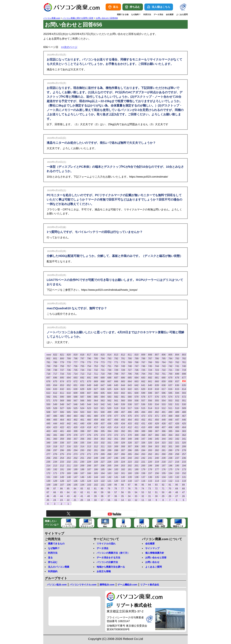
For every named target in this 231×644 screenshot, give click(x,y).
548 (62, 404)
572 (184, 397)
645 (116, 385)
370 (130, 435)
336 (76, 443)
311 (103, 446)
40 (89, 496)
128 (62, 481)
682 (150, 378)
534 (157, 404)
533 (164, 404)
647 (103, 385)
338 (62, 443)
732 (96, 370)
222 (136, 462)
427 (170, 423)
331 (109, 443)
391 (130, 431)
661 (150, 381)
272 (82, 454)
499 (109, 412)
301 (170, 446)
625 (109, 389)
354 (96, 439)
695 (62, 378)
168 (76, 473)
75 (136, 488)
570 (55, 400)
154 (170, 473)
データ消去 (158, 14)
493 (150, 412)
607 (89, 393)
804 (177, 355)
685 (130, 378)
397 (89, 431)
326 (143, 443)
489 (177, 412)
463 (69, 420)
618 (157, 389)
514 (150, 408)
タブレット (142, 523)
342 (177, 439)
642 (136, 385)
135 (157, 477)
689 (103, 378)
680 (164, 378)
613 (48, 393)
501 (96, 412)
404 (184, 427)
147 (76, 477)
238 (170, 458)
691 (89, 378)
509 (184, 408)
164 (103, 473)
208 (89, 466)
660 (157, 381)
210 (76, 466)
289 (109, 450)
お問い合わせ (152, 562)
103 (89, 485)
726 (136, 370)
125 (82, 481)
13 (129, 500)
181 (130, 469)
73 (150, 488)
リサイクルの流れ (106, 544)
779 (62, 362)
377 (82, 435)
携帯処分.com (107, 585)
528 (55, 408)
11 (143, 500)
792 (116, 358)
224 (123, 462)
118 (130, 481)
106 (69, 485)
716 (62, 374)
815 (103, 355)
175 (170, 469)
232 (69, 462)
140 (123, 477)
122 (103, 481)
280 (170, 450)
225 (116, 462)
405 (177, 427)
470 (164, 416)
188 (82, 469)
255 (55, 458)
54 (136, 492)
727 (130, 370)
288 (116, 450)
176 (164, 469)
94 (150, 485)
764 (164, 362)
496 (130, 412)
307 (130, 446)
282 (157, 450)
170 (62, 473)
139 (130, 477)
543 (96, 404)
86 (61, 488)
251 (82, 458)
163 (109, 473)
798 (76, 358)
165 (96, 473)
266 (123, 454)
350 (123, 439)
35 (122, 496)
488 (184, 412)
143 (103, 477)
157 (150, 473)
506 (62, 412)
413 (123, 427)
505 (69, 412)
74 (143, 488)
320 (184, 443)
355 (89, 439)
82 (89, 488)
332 (103, 443)
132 (177, 477)
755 (82, 366)
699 (177, 374)
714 (76, 374)
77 (122, 488)
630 (76, 389)
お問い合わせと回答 (156, 558)
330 (116, 443)
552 (177, 400)
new (49, 355)
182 (123, 469)
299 (184, 446)
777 (76, 362)
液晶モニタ (178, 523)
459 (96, 420)
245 (123, 458)
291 (96, 450)
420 (76, 427)
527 (62, 408)
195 (177, 466)
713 (82, 374)
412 (130, 427)
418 (89, 427)
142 (109, 477)
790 (130, 358)
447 (177, 420)
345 (157, 439)
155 (164, 473)
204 (116, 466)
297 (55, 450)
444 (55, 423)
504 (76, 412)
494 (143, 412)
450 (157, 420)
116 (143, 481)
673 (69, 381)
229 (89, 462)
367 (150, 435)
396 (96, 431)
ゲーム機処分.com (127, 585)
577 (150, 397)
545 (82, 404)
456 (116, 420)
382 (48, 435)
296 (62, 450)
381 (55, 435)
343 (170, 439)
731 (103, 370)
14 (122, 500)
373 (109, 435)
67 (48, 492)
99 (116, 485)
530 (184, 404)
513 (157, 408)
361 (48, 439)
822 (55, 355)
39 (95, 496)
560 (123, 400)
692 (82, 378)
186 (96, 469)
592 (48, 397)
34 (129, 496)
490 (170, 412)
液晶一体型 (160, 523)
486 (55, 416)
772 (109, 362)
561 (116, 400)
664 (130, 381)
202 (130, 466)
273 (76, 454)
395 (103, 431)
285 (136, 450)
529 (48, 408)
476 (123, 416)
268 (109, 454)
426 (177, 423)
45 (55, 496)
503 (82, 412)
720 (177, 370)
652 (69, 385)
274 (69, 454)
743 (164, 366)
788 (143, 358)
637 (170, 385)
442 (69, 423)
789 (136, 358)
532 (170, 404)
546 (76, 404)
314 (82, 446)
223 (130, 462)
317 (62, 446)
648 (96, 385)
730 (109, 370)
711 (96, 374)
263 (143, 454)
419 (82, 427)
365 (164, 435)
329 (123, 443)
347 (143, 439)
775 (89, 362)
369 (136, 435)
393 (116, 431)
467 (184, 416)
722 (164, 370)
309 (116, 446)
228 (96, 462)
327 (136, 443)
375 (96, 435)
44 (61, 496)
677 (184, 378)
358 (69, 439)
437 (103, 423)
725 (143, 370)
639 (157, 385)
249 (96, 458)
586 (89, 397)
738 (55, 370)
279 (177, 450)
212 (62, 466)
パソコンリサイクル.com (83, 585)
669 (96, 381)
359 (62, 439)
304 (150, 446)
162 (116, 473)
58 (109, 492)
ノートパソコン (69, 523)
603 (116, 393)
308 (123, 446)
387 (157, 431)
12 (136, 500)
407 (164, 427)
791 (123, 358)
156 (157, 473)
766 (150, 362)
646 (109, 385)
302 (164, 446)
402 (55, 431)
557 (143, 400)
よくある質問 (182, 14)
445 (48, 423)
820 (69, 355)
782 (184, 358)
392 (123, 431)
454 (130, 420)
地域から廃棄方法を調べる (111, 567)
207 (96, 466)
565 (89, 400)
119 (123, 481)
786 (157, 358)
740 (184, 366)
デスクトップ (87, 523)
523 (89, 408)
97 (129, 485)
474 (136, 416)
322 (170, 443)
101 (103, 485)
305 (143, 446)
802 (48, 358)
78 (116, 488)
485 (62, 416)
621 (136, 389)
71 (163, 488)
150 (55, 477)
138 (136, 477)
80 (102, 488)
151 (48, 477)
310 (109, 446)
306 (136, 446)
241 (150, 458)
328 (130, 443)
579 (136, 397)
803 (184, 355)
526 (69, 408)
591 (55, 397)
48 (177, 492)
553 (170, 400)
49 (170, 492)
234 (55, 462)
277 (48, 454)
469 (170, 416)
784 (170, 358)
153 (177, 473)
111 (177, 481)
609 (76, 393)
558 (136, 400)
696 (55, 378)
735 (76, 370)
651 (76, 385)
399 (76, 431)
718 (48, 374)
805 (170, 355)
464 (62, 420)
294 (76, 450)
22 (68, 500)
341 (184, 439)
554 (164, 400)
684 (136, 378)
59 (102, 492)
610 (69, 393)
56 (122, 492)
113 (164, 481)
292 (89, 450)
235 (48, 462)
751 (109, 366)
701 (164, 374)
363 (177, 435)
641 (143, 385)
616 (170, 389)
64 (68, 492)
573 (177, 397)
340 (48, 443)
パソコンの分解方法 (107, 562)
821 (62, 355)
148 (69, 477)
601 (130, 393)
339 (55, 443)
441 (76, 423)
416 (103, 427)
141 (116, 477)
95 (143, 485)
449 (164, 420)
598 (150, 393)
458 (103, 420)
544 (89, 404)
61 (89, 492)
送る (50, 558)
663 (136, 381)
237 (177, 458)
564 (96, 400)
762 (177, 362)
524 (82, 408)
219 (157, 462)
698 (184, 374)
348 (136, 439)
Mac (105, 523)
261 (157, 454)
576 (157, 397)
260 (164, 454)
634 (48, 389)
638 (164, 385)
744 (157, 366)
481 (89, 416)
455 (123, 420)
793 (109, 358)
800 (62, 358)
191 (62, 469)
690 (96, 378)
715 (69, 374)
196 (170, 466)
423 (55, 427)
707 (123, 374)
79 (109, 488)
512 (164, 408)
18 (95, 500)
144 (96, 477)
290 (103, 450)
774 (96, 362)
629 (82, 389)
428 (164, 423)
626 (103, 389)
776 (82, 362)
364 (170, 435)
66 (55, 492)
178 (150, 469)
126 (76, 481)
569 (62, 400)
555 (157, 400)
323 (164, 443)
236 (184, 458)
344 (164, 439)
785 (164, 358)
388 (150, 431)
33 (136, 496)
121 (109, 481)
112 (170, 481)
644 (123, 385)
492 (157, 412)
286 (130, 450)
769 (130, 362)
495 (136, 412)
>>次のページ (69, 47)
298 (48, 450)
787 (150, 358)
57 (116, 492)
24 (55, 500)
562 (109, 400)
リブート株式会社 (150, 585)
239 (164, 458)
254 (62, 458)
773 (103, 362)
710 (103, 374)
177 (157, 469)
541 (109, 404)
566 (82, 400)
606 (96, 393)
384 (177, 431)
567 (76, 400)
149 (62, 477)
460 (89, 420)
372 (116, 435)
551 (184, 400)
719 (184, 370)
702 (157, 374)
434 (123, 423)
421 (69, 427)
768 (136, 362)
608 (82, 393)
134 (164, 477)
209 (82, 466)
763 (170, 362)
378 (76, 435)
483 (76, 416)
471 (157, 416)
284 (143, 450)
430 (150, 423)
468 (177, 416)
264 (136, 454)
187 (89, 469)
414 (116, 427)
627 (96, 389)
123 (96, 481)
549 (55, 404)
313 (89, 446)
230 (82, 462)
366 (157, 435)
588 (76, 397)
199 (150, 466)
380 (62, 435)
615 (177, 389)
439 (89, 423)
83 (82, 488)
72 (156, 488)
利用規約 (53, 571)
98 (122, 485)
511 (170, 408)
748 (130, 366)
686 (123, 378)
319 (48, 446)
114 (157, 481)
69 (177, 488)
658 (170, 381)
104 (82, 485)
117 (136, 481)
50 (163, 492)
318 (55, 446)
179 (143, 469)
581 (123, 397)
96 (136, 485)
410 (143, 427)
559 (130, 400)
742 (170, 366)
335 (82, 443)
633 (55, 389)
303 (157, 446)
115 (150, 481)
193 (48, 469)
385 (170, 431)
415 (109, 427)
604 (109, 393)
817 (89, 355)
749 (123, 366)
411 (136, 427)
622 (130, 389)
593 (184, 393)
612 (55, 393)
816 (96, 355)
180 (136, 469)
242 (143, 458)
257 (184, 454)
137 (143, 477)
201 (136, 466)
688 (109, 378)
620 (143, 389)
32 (143, 496)
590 (62, 397)
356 (82, 439)
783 (177, 358)
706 (130, 374)
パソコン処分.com (57, 585)
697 (48, 378)
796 (89, 358)
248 (103, 458)
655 (48, 385)
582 (116, 397)
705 (136, 374)
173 (184, 469)
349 (130, 439)
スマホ (123, 523)
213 (55, 466)
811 (130, 355)
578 (143, 397)
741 (177, 366)
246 (116, 458)
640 (150, 385)
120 (116, 481)
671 (82, 381)
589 (69, 397)
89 (183, 485)
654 (55, 385)
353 (103, 439)
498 (116, 412)
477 (116, 416)
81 (95, 488)
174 (177, 469)
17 (102, 500)
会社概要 (170, 14)
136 (150, 477)
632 (62, 389)
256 (48, 458)
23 (61, 500)
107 (62, 485)
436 (109, 423)
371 (123, 435)
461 (82, 420)
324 (157, 443)
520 (109, 408)
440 (82, 423)
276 (55, 454)
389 (143, 431)
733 (89, 370)
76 (129, 488)
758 (62, 366)
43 (68, 496)
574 (170, 397)
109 (48, 485)
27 (177, 496)
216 (177, 462)
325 (150, 443)
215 (184, 462)
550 (48, 404)
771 (116, 362)
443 (62, 423)
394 (109, 431)
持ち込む (53, 562)
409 (150, 427)
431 (143, 423)
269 (103, 454)
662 (143, 381)
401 (62, 431)
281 (164, 450)
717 (55, 374)
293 (82, 450)
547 (69, 404)
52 (150, 492)
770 (123, 362)
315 (76, 446)
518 (123, 408)
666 (116, 381)
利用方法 (147, 14)
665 (123, 381)
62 (82, 492)
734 (82, 370)
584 (103, 397)
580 (130, 397)
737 (62, 370)
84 (75, 488)
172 (48, 473)
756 (76, 366)
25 (48, 500)
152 (184, 473)
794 (103, 358)
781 (48, 362)
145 (89, 477)
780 (55, 362)
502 (89, 412)
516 (136, 408)
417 (96, 427)
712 (89, 374)
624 (116, 389)
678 (177, 378)
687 (116, 378)
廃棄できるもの (56, 544)
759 (55, 366)
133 (170, 477)
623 (123, 389)
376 (89, 435)
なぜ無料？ (136, 14)
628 (89, 389)
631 (69, 389)
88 (48, 488)
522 (96, 408)
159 (136, 473)
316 (69, 446)
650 (82, 385)
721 (170, 370)
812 (123, 355)
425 (184, 423)
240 (157, 458)
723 (157, 370)
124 (89, 481)
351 (116, 439)
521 (103, 408)
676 (48, 381)
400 (69, 431)
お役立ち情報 (104, 571)
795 (96, 358)
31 (150, 496)
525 (76, 408)
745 (150, 366)
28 (170, 496)
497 (123, 412)
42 (75, 496)
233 (62, 462)
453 (136, 420)
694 (69, 378)
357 (76, 439)
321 (177, 443)
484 (69, 416)
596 (164, 393)
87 (55, 488)
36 (116, 496)
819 (76, 355)
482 (82, 416)
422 (62, 427)
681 (157, 378)
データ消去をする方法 (108, 558)
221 (143, 462)
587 (82, 397)
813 (116, 355)
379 (69, 435)
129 (55, 481)
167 (82, 473)
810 (136, 355)
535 (150, 404)
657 (177, 381)
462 (76, 420)
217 (170, 462)
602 (123, 393)
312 (96, 446)
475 (130, 416)
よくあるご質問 (154, 567)
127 (69, 481)
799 (69, 358)
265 (130, 454)
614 (184, 389)
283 (150, 450)
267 (116, 454)
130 (48, 481)
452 (143, 420)
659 (164, 381)
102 (96, 485)
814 (109, 355)
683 (143, 378)
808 (150, 355)
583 (109, 397)
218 (164, 462)
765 (157, 362)
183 (116, 469)
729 (116, 370)
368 (143, 435)
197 (164, 466)
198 (157, 466)
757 (69, 366)
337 (69, 443)
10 (150, 500)
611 (62, 393)
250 (89, 458)
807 (157, 355)
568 (69, 400)
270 (96, 454)
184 (109, 469)
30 (156, 496)
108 (55, 485)
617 (164, 389)
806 (164, 355)
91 (170, 485)
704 (143, 374)
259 (170, 454)
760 (48, 366)
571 (48, 400)
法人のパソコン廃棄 (59, 567)
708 (116, 374)
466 (48, 420)
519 (116, 408)
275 (62, 454)
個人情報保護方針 (155, 553)
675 (55, 381)
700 (170, 374)
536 (143, 404)
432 (136, 423)
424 (48, 427)
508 (48, 412)
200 (143, 466)
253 (69, 458)
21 (75, 500)
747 (136, 366)
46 (48, 496)
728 (123, 370)
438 (96, 423)
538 (130, 404)
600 (136, 393)
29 (163, 496)
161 (123, 473)
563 (103, 400)
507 (55, 412)
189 (76, 469)
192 (55, 469)
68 (183, 488)
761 (184, 362)
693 (76, 378)
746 (143, 366)
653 (62, 385)
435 (116, 423)
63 (75, 492)
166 (89, 473)
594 (177, 393)
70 (170, 488)
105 (76, 485)
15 (116, 500)
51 (156, 492)
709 (109, 374)
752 (103, 366)
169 (69, 473)
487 (48, 416)
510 (177, 408)
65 (61, 492)
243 (136, 458)
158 (143, 473)
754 (89, 366)
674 (62, 381)
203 (123, 466)
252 (76, 458)
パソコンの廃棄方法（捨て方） (113, 553)
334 (89, 443)
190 (69, 469)
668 (103, 381)
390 (136, 431)
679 (170, 378)
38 (102, 496)
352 (109, 439)
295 (69, 450)
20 (82, 500)
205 (109, 466)
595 (170, 393)
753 (96, 366)
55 (129, 492)
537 (136, 404)
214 (48, 466)
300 (177, 446)
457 (109, 420)
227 (103, 462)
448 (170, 420)
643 (130, 385)
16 (109, 500)
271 (89, 454)
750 (116, 366)
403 (48, 431)
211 (69, 466)
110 (184, 481)
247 (109, 458)
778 (69, 362)
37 (109, 496)
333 (96, 443)
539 (123, 404)
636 (177, 385)
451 (150, 420)
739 (48, 370)
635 (184, 385)
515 (143, 408)
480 (96, 416)
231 (76, 462)
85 (68, 488)
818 (82, 355)
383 (184, 431)
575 (164, 397)
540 (116, 404)
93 (156, 485)
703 (150, 374)
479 (103, 416)
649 (89, 385)
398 (82, 431)
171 (55, 473)
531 (177, 404)
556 (150, 400)
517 (130, 408)
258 (177, 454)
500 (103, 412)
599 (143, 393)
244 (130, 458)
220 (150, 462)
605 (103, 393)
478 (109, 416)
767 (143, 362)
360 (55, 439)
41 (82, 496)
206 (103, 466)
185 (103, 469)
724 (150, 370)
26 (183, 496)
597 (157, 393)
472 (150, 416)
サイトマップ (152, 548)
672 (76, 381)
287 (123, 450)
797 (82, 358)
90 (177, 485)
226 (109, 462)
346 (150, 439)
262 (150, 454)
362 (184, 435)
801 (55, 358)
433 (130, 423)
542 (103, 404)
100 (109, 485)
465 (55, 420)
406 (170, 427)
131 (184, 477)
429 (157, 423)
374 (103, 435)
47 (183, 492)
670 (89, 381)
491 (164, 412)
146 (82, 477)
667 (109, 381)
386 (164, 431)
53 (143, 492)
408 (157, 427)
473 (143, 416)
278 (184, 450)
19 (89, 500)
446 (184, 420)
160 (130, 473)
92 (163, 485)
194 (184, 466)
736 (69, 370)
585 (96, 397)
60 (95, 492)
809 (143, 355)
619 (150, 389)
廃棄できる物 (123, 14)
